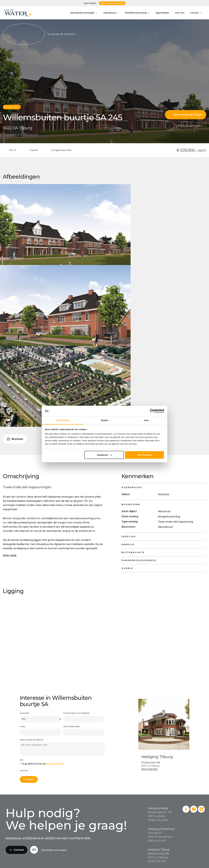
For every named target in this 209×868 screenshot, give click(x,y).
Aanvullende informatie (32, 740)
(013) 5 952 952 (149, 769)
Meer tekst (10, 555)
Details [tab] (104, 420)
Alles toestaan (145, 455)
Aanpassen (104, 455)
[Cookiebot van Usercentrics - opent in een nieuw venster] (152, 411)
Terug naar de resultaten (39, 34)
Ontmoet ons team (54, 850)
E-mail (23, 727)
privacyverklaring (55, 764)
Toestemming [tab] (63, 420)
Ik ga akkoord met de (43, 764)
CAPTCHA (24, 771)
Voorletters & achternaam (76, 713)
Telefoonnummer (71, 727)
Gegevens (24, 713)
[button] (84, 13)
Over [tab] (146, 420)
